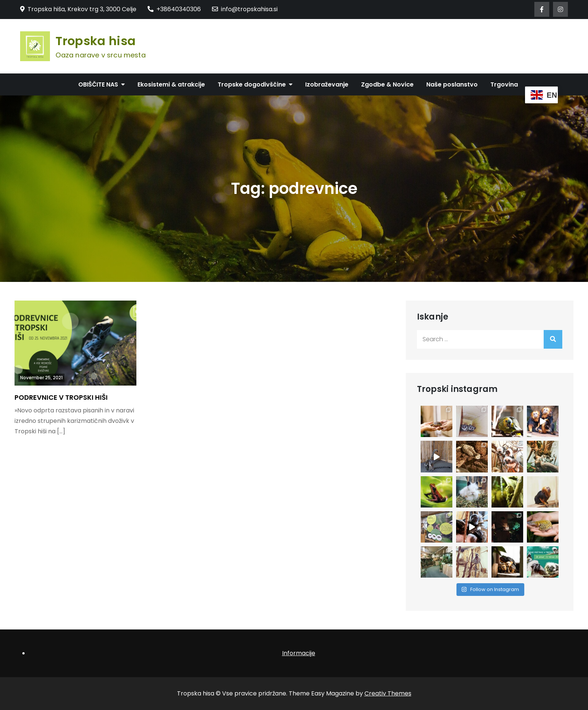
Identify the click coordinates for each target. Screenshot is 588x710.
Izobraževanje (327, 84)
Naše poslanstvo (452, 84)
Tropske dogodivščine (252, 84)
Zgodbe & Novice (387, 84)
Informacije (299, 653)
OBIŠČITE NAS (98, 84)
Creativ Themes (388, 693)
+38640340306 (174, 9)
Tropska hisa (96, 41)
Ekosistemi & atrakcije (171, 84)
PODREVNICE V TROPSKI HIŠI (61, 397)
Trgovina (504, 84)
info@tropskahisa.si (245, 9)
